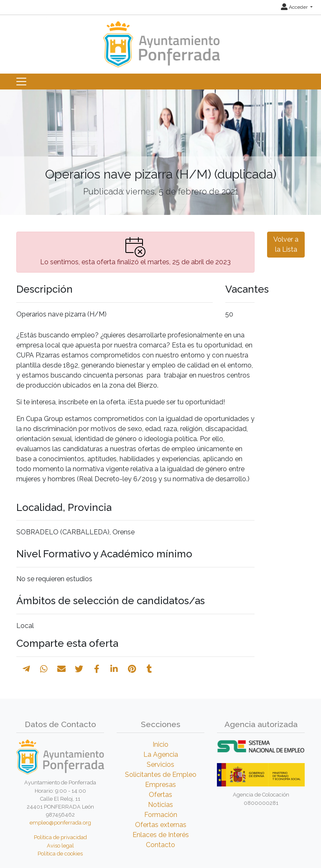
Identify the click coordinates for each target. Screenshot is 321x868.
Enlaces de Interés (161, 835)
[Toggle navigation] (21, 82)
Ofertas (160, 795)
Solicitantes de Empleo (161, 775)
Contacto (160, 845)
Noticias (160, 805)
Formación (161, 815)
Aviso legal (60, 846)
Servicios (160, 765)
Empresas (160, 785)
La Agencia (161, 754)
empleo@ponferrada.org (60, 823)
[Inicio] (160, 40)
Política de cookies (60, 854)
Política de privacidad (60, 837)
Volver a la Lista (286, 244)
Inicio (160, 744)
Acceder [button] (295, 7)
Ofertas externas (161, 825)
